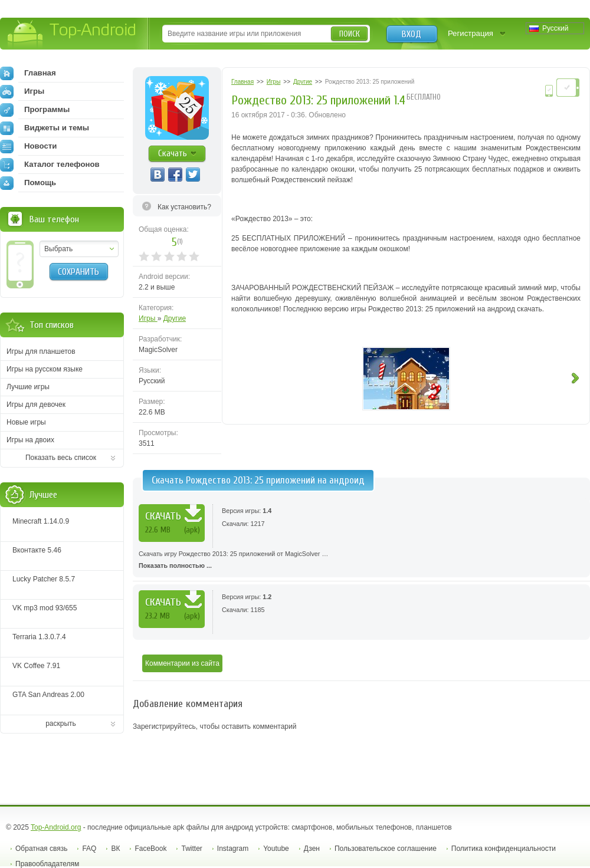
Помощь (28, 183)
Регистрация (471, 33)
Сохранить (78, 272)
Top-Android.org (56, 827)
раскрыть (61, 724)
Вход (412, 34)
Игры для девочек (36, 405)
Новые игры (26, 422)
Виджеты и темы (45, 128)
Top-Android (72, 34)
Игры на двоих (30, 440)
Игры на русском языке (45, 369)
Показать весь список (61, 458)
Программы (35, 110)
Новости (28, 146)
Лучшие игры (28, 387)
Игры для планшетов (41, 351)
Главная (28, 73)
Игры (148, 318)
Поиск (350, 34)
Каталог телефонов (50, 165)
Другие (175, 318)
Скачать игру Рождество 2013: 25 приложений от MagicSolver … (361, 561)
